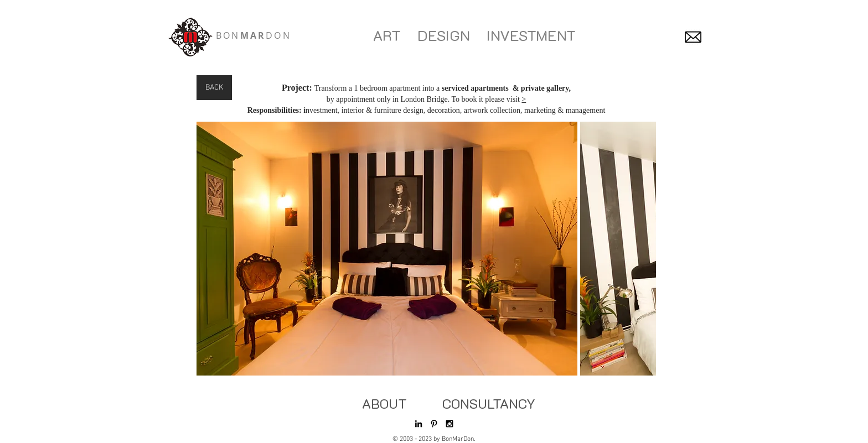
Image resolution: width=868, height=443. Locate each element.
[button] (387, 249)
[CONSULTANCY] (489, 404)
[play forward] (642, 249)
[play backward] (210, 249)
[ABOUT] (384, 404)
